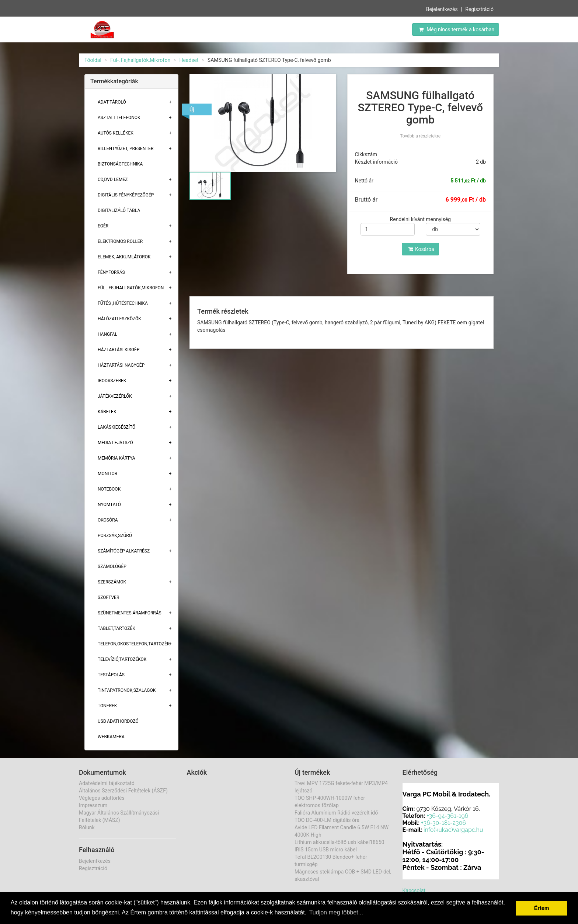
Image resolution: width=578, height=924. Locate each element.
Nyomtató (109, 505)
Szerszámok (112, 582)
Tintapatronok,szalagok (127, 690)
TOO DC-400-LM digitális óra (327, 820)
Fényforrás (111, 272)
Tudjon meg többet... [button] (336, 912)
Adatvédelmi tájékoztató (107, 783)
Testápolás (111, 675)
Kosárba (421, 249)
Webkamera (111, 737)
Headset (189, 60)
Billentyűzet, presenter (126, 149)
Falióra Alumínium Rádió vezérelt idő (336, 813)
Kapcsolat (414, 890)
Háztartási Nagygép (121, 365)
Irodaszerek (112, 381)
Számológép (112, 566)
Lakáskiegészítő (116, 427)
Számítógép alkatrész (124, 551)
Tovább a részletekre (420, 136)
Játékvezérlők (115, 396)
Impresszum (93, 805)
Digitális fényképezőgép (126, 195)
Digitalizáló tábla (119, 210)
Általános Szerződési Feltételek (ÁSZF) (123, 791)
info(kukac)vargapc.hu (453, 830)
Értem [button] (542, 908)
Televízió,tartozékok (122, 659)
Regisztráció (479, 9)
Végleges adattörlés (102, 798)
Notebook (109, 489)
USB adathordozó (118, 721)
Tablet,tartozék (116, 628)
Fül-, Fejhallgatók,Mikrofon (140, 60)
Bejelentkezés (442, 9)
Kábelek (107, 412)
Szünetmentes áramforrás (130, 613)
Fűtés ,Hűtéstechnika (123, 303)
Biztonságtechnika (120, 164)
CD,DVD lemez (113, 179)
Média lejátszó (115, 443)
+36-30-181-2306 (443, 823)
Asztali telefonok (119, 118)
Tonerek (107, 706)
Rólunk (87, 827)
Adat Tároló (112, 102)
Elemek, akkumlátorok (124, 257)
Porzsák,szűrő (115, 536)
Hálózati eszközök (119, 319)
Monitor (107, 474)
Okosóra (108, 520)
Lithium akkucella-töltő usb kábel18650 (339, 842)
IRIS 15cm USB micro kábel (326, 850)
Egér (103, 226)
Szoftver (108, 597)
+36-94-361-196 (447, 816)
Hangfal (107, 334)
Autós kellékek (116, 133)
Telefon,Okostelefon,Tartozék (134, 644)
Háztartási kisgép (119, 350)
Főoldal (93, 60)
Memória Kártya (116, 458)
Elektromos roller (120, 241)
